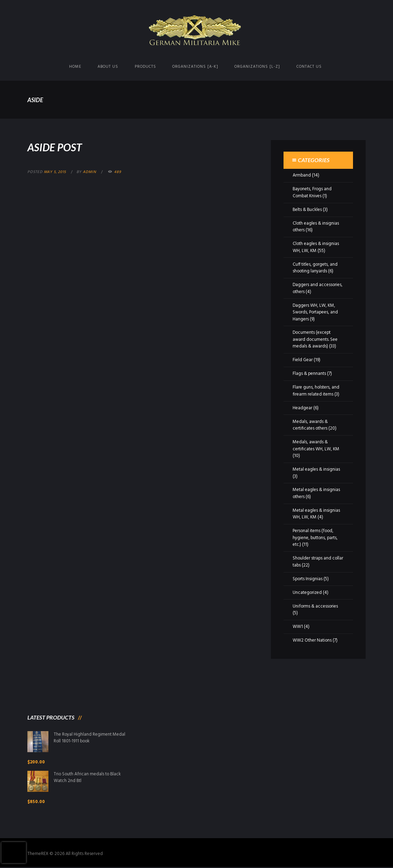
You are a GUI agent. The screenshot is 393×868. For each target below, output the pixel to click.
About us (108, 67)
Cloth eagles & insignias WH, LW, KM (316, 247)
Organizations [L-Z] (257, 67)
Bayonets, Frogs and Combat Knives (313, 193)
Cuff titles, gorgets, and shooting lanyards (315, 268)
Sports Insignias (308, 579)
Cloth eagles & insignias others (316, 227)
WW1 (298, 627)
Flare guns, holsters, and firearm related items (316, 391)
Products (145, 67)
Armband (302, 175)
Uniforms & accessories (316, 606)
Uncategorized (307, 593)
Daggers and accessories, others (318, 288)
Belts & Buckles (308, 210)
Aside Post (55, 147)
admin (91, 172)
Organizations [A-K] (195, 67)
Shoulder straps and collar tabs (312, 562)
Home (75, 67)
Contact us (309, 67)
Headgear (302, 408)
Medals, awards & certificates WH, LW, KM (316, 446)
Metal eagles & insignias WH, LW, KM (316, 514)
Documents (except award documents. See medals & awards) (315, 339)
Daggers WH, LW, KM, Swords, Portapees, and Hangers (316, 312)
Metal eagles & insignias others (316, 493)
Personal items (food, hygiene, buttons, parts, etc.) (316, 538)
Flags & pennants (309, 374)
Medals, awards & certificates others (310, 425)
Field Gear (303, 360)
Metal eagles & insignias (316, 469)
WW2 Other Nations (312, 640)
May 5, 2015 (56, 172)
